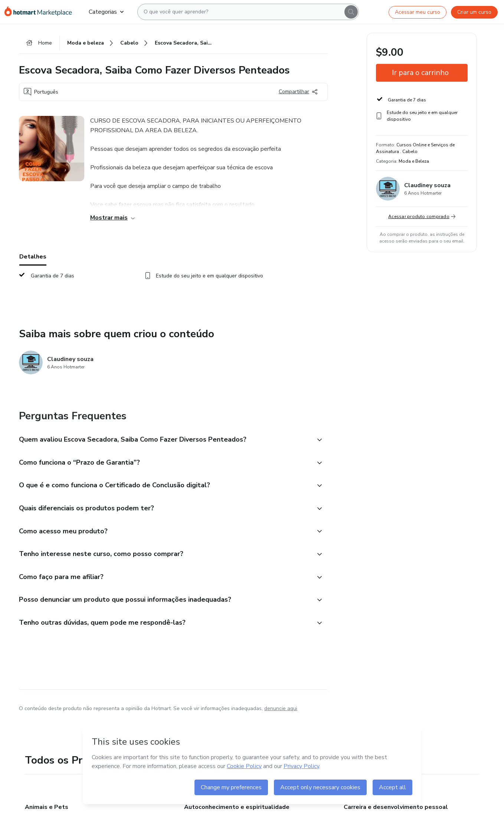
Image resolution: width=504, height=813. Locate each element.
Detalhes (33, 257)
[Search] (351, 12)
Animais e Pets (47, 807)
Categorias (106, 12)
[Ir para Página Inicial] (41, 12)
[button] (165, 440)
